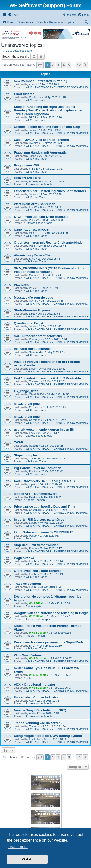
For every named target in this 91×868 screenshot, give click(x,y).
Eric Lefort (35, 739)
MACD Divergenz (27, 404)
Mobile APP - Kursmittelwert (35, 494)
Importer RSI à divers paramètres (39, 519)
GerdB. (33, 497)
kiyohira (33, 143)
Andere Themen (35, 500)
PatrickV (34, 220)
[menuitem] (13, 15)
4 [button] (64, 65)
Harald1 (34, 446)
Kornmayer (35, 339)
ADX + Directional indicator (34, 684)
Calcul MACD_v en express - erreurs (41, 140)
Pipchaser (35, 97)
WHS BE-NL (36, 603)
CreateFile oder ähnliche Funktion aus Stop (47, 127)
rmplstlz (33, 169)
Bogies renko (24, 558)
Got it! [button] (27, 859)
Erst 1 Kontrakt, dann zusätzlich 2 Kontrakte (47, 378)
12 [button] (79, 65)
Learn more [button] (18, 847)
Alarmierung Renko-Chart (33, 255)
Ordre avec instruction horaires (38, 571)
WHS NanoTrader (36, 100)
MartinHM (35, 246)
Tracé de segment (27, 584)
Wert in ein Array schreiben (35, 204)
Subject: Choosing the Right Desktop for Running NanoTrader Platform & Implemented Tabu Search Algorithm (49, 110)
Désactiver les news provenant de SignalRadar (49, 642)
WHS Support (37, 633)
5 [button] (69, 65)
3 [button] (58, 65)
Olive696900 (36, 394)
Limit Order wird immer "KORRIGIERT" (43, 532)
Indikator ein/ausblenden (33, 349)
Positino (34, 471)
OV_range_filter (26, 391)
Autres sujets (33, 606)
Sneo (32, 259)
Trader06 (34, 458)
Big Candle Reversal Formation (38, 468)
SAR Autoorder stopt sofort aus (38, 336)
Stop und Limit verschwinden (36, 545)
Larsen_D (35, 369)
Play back (21, 285)
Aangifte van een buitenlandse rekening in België (51, 613)
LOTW (33, 207)
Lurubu (33, 523)
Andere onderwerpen (38, 619)
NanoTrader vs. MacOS (31, 230)
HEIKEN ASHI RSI (27, 178)
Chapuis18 (35, 510)
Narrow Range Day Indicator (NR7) (40, 710)
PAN (32, 288)
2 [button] (53, 65)
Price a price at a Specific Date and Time (45, 507)
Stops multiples (26, 455)
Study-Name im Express (32, 310)
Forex (29, 538)
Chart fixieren (24, 94)
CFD (29, 678)
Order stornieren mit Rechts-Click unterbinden (49, 242)
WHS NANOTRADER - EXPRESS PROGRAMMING (57, 87)
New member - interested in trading (41, 81)
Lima (32, 314)
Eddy (32, 433)
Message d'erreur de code (33, 297)
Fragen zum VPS (26, 165)
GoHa (32, 275)
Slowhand (35, 352)
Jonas (32, 130)
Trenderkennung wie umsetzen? (38, 723)
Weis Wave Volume (28, 655)
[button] (40, 65)
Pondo (33, 536)
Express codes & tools (39, 184)
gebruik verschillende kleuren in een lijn (44, 430)
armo (32, 84)
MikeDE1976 (37, 233)
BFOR (33, 117)
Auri (31, 701)
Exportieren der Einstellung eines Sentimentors (50, 191)
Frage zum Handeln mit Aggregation (41, 153)
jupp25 (33, 484)
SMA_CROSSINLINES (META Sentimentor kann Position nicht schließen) (50, 270)
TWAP (18, 442)
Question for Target (29, 323)
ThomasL (34, 381)
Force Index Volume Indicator (36, 697)
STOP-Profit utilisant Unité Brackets (41, 217)
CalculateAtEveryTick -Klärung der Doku (45, 481)
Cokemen (35, 407)
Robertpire (35, 181)
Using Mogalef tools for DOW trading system (48, 736)
